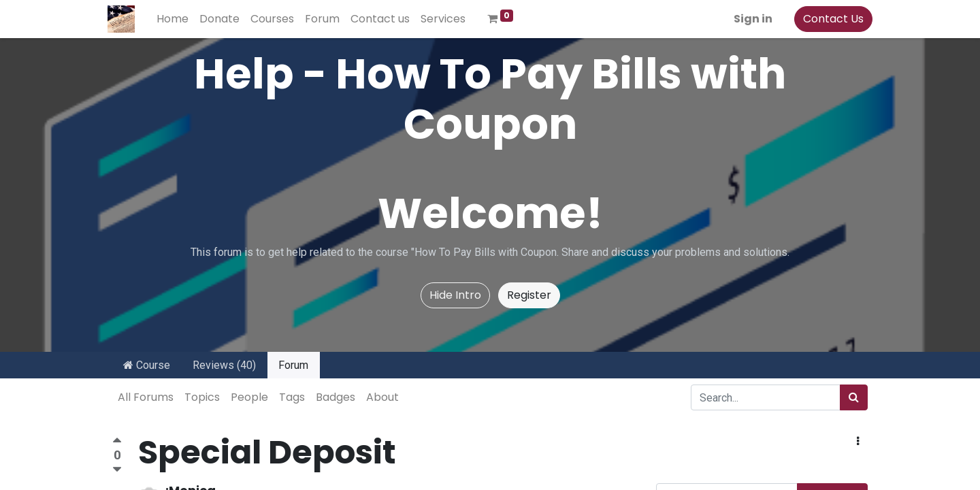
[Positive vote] (117, 442)
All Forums (146, 397)
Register (529, 295)
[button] (858, 442)
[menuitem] (177, 19)
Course (147, 365)
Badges (336, 397)
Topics (202, 397)
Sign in (748, 19)
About (382, 397)
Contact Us (829, 19)
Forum (293, 365)
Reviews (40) (224, 365)
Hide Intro (455, 295)
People (249, 397)
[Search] (854, 397)
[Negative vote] (117, 470)
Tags (292, 397)
